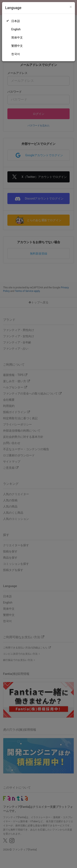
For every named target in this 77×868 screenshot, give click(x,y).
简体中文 (17, 38)
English (16, 29)
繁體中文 (17, 46)
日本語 (16, 21)
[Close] (71, 7)
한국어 (16, 54)
